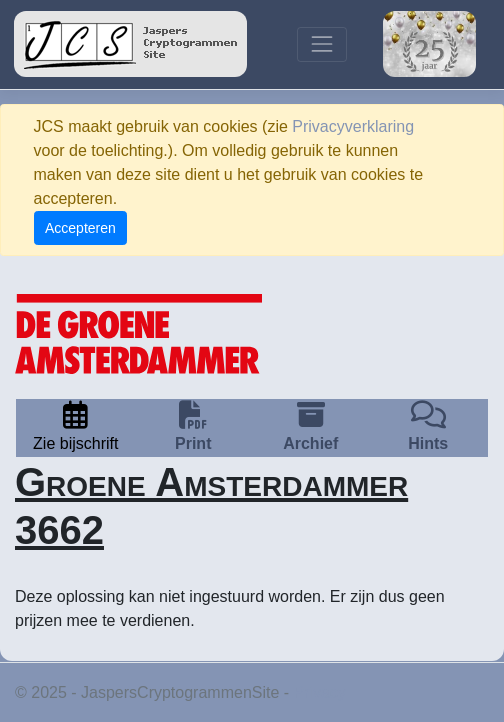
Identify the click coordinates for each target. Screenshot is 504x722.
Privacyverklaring (353, 126)
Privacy (320, 692)
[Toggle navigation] (321, 44)
